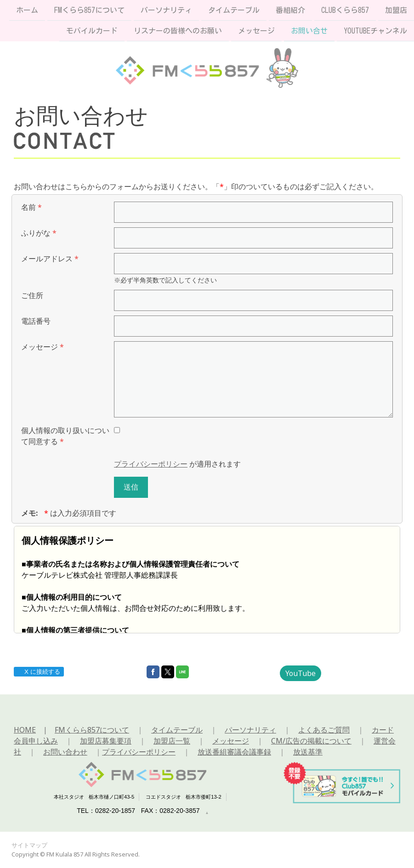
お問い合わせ (65, 752)
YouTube (301, 673)
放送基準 (308, 752)
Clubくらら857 (345, 10)
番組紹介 (290, 10)
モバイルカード (92, 32)
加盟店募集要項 (106, 741)
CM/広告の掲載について (311, 741)
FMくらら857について (89, 10)
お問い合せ (309, 32)
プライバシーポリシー (151, 464)
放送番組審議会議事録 (234, 752)
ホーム (27, 10)
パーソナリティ (166, 10)
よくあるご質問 (324, 730)
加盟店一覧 (172, 741)
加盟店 (396, 10)
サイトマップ (29, 845)
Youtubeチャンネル (375, 32)
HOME (25, 730)
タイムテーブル (234, 10)
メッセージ (256, 32)
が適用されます (177, 464)
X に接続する (38, 672)
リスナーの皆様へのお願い (178, 32)
